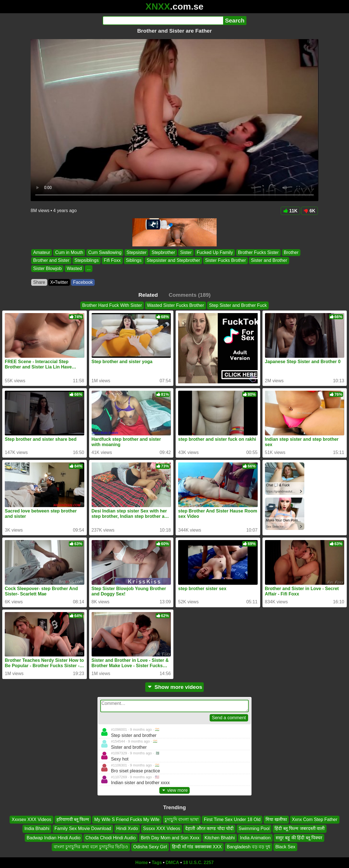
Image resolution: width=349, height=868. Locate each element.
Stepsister (136, 252)
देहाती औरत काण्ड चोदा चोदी (209, 828)
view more (175, 790)
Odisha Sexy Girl (150, 847)
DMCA (172, 863)
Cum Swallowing (105, 252)
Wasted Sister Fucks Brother (175, 305)
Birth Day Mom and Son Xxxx (170, 838)
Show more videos (175, 687)
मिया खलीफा (276, 819)
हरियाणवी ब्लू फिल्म (73, 819)
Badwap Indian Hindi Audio (54, 838)
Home (142, 863)
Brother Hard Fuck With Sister (112, 305)
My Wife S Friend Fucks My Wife (127, 819)
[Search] (163, 21)
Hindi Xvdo (127, 828)
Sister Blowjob (47, 268)
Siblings (134, 261)
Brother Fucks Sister (258, 252)
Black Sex (285, 847)
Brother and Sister (51, 261)
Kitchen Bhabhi (220, 838)
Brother (291, 252)
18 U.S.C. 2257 (198, 863)
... (89, 268)
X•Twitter (59, 282)
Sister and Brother (269, 261)
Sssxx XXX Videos (162, 828)
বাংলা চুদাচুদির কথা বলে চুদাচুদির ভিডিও (91, 847)
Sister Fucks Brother (226, 261)
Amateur (42, 252)
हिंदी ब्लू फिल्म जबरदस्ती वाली (300, 828)
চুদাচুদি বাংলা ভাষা (182, 819)
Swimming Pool (254, 828)
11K (290, 211)
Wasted (74, 268)
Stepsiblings (87, 261)
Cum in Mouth (69, 252)
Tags (157, 863)
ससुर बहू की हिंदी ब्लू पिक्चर (299, 838)
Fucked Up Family (215, 252)
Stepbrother (163, 252)
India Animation (255, 838)
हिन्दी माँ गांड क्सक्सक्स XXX (197, 847)
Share (39, 282)
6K (310, 211)
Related (148, 295)
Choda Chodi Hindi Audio (111, 838)
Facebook (83, 282)
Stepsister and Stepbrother (173, 261)
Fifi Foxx (112, 261)
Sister (186, 252)
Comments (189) (190, 295)
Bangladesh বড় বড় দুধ (249, 847)
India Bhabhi (37, 828)
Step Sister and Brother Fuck (238, 305)
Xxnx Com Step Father (315, 819)
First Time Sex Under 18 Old (232, 819)
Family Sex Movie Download (83, 828)
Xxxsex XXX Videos (31, 819)
